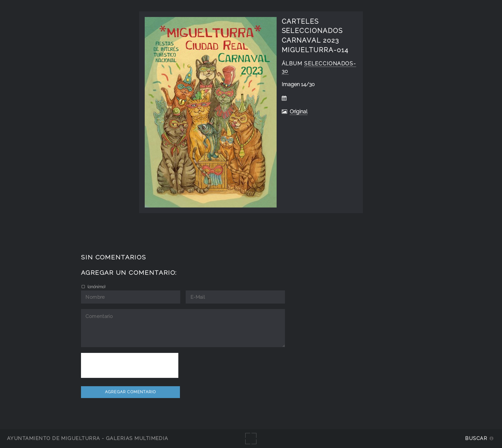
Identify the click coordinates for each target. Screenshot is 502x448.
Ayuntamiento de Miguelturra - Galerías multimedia (88, 438)
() (96, 287)
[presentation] (130, 365)
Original (299, 112)
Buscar (476, 438)
